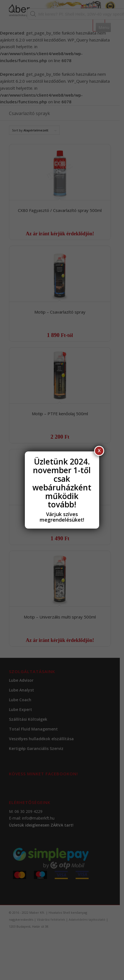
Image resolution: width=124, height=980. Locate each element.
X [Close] (99, 451)
